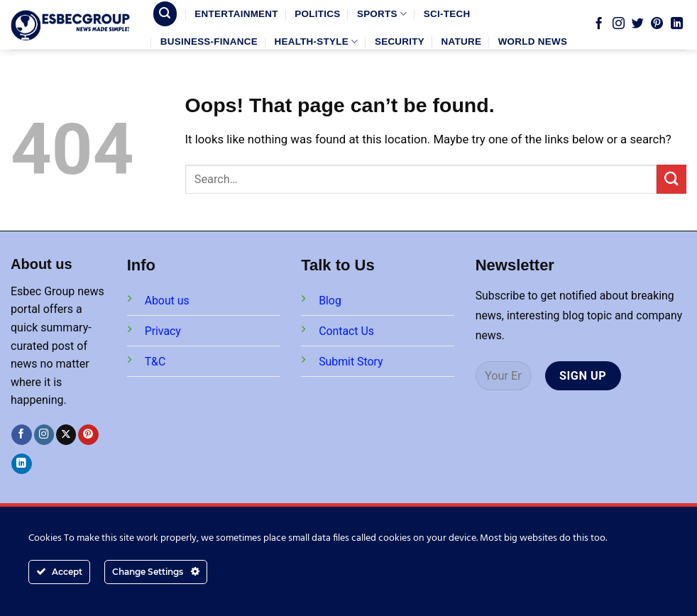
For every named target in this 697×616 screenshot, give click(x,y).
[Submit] (671, 179)
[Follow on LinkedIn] (677, 24)
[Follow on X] (66, 435)
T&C (155, 362)
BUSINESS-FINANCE (209, 42)
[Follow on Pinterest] (657, 24)
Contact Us (346, 331)
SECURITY (400, 42)
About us (167, 301)
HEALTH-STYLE (316, 42)
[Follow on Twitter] (638, 24)
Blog (330, 301)
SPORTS (382, 14)
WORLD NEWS (533, 42)
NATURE (462, 42)
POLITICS (317, 14)
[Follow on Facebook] (599, 24)
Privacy (163, 331)
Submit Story (351, 362)
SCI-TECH (447, 14)
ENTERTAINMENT (236, 14)
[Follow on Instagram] (619, 24)
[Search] (165, 13)
